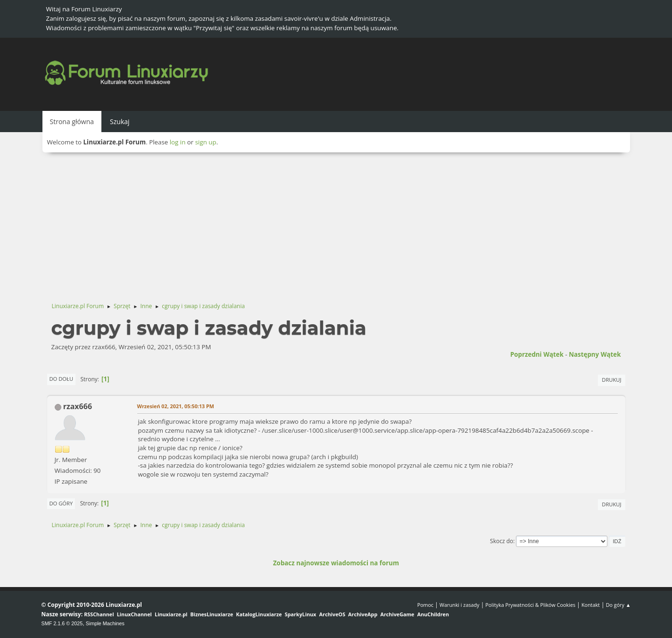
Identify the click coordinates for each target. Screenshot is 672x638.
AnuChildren (433, 614)
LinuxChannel (134, 614)
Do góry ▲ (618, 605)
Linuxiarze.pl (171, 614)
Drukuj (611, 380)
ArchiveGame (397, 614)
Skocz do (502, 541)
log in (178, 142)
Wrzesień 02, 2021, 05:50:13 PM (176, 406)
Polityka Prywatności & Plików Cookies (530, 605)
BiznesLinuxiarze (212, 614)
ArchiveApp (363, 614)
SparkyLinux (301, 614)
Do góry (61, 503)
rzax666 (78, 406)
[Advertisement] (336, 223)
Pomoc (426, 605)
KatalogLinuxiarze (259, 614)
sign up (206, 142)
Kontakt (591, 605)
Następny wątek (595, 354)
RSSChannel (99, 614)
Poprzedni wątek (537, 354)
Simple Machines (105, 623)
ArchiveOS (332, 614)
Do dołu (62, 379)
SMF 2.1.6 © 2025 (62, 623)
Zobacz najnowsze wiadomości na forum (336, 563)
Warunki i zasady (459, 605)
